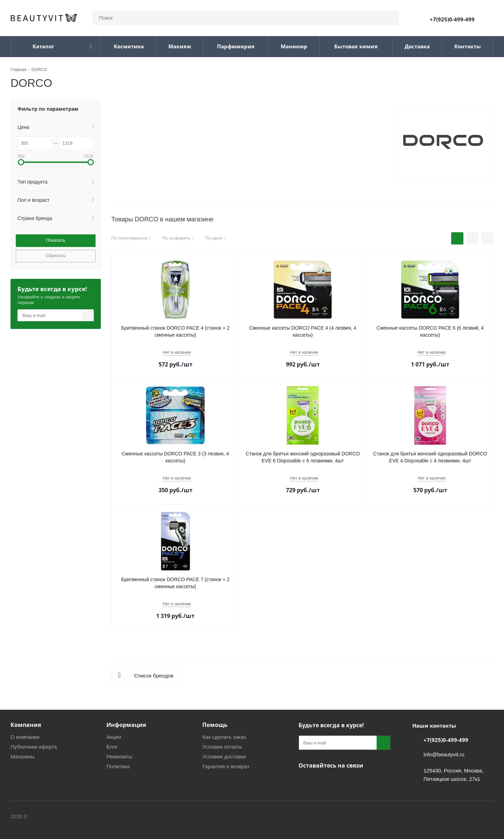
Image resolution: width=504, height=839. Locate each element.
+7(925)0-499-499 (452, 19)
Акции (114, 737)
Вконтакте (306, 782)
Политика (118, 766)
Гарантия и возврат (226, 766)
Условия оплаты (222, 747)
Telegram (323, 782)
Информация (126, 725)
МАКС (341, 782)
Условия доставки (224, 757)
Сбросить (56, 256)
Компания (26, 725)
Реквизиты (119, 757)
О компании (25, 737)
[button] (21, 162)
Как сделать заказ (224, 737)
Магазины (23, 757)
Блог (112, 747)
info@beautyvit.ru (444, 754)
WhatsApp (358, 782)
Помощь (215, 725)
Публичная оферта (34, 747)
